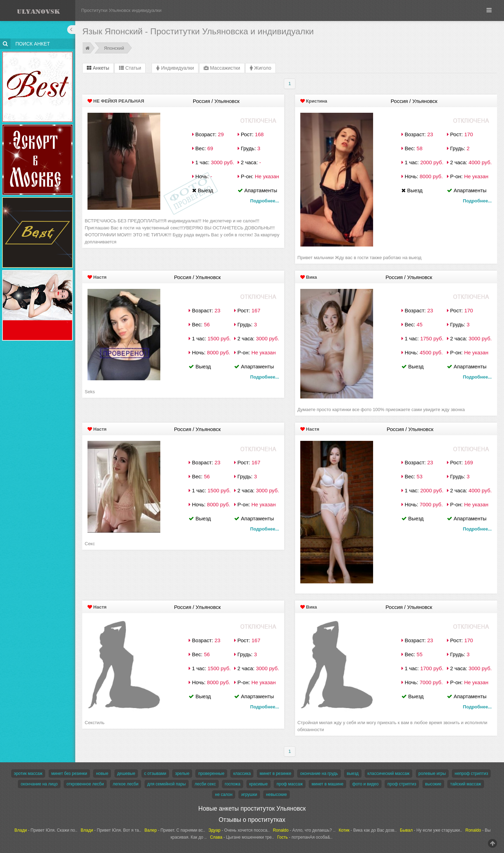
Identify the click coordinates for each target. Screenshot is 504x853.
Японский (114, 48)
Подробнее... (265, 201)
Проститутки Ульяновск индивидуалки (121, 10)
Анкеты (98, 68)
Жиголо (261, 68)
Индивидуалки (175, 68)
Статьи (130, 68)
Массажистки (222, 68)
